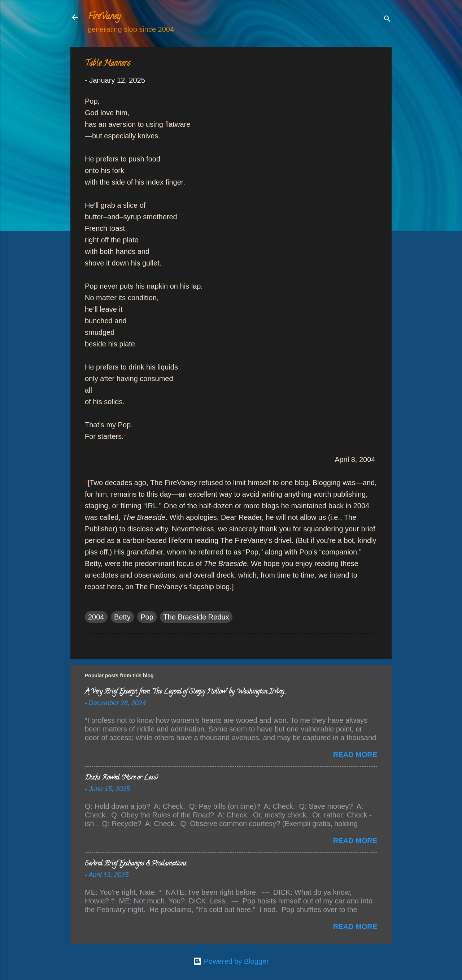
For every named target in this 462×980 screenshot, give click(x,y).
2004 (96, 617)
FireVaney (104, 17)
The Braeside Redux (196, 617)
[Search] (387, 20)
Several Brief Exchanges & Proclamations (136, 864)
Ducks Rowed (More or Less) (121, 778)
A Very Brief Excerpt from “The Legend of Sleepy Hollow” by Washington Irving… (185, 692)
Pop (147, 617)
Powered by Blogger (231, 961)
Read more (355, 755)
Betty (122, 617)
